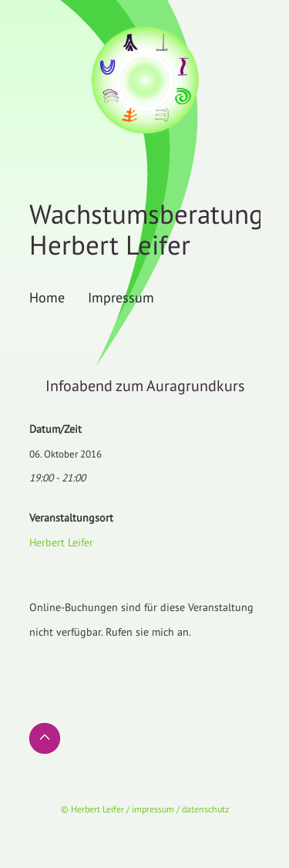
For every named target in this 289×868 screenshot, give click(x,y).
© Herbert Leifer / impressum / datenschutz (145, 809)
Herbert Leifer (61, 542)
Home (47, 297)
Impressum (121, 297)
